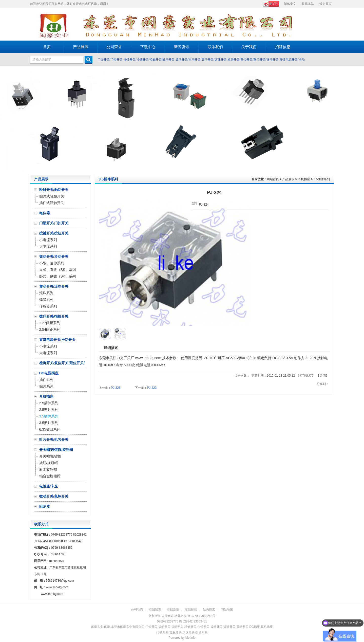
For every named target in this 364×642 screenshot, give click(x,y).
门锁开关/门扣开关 (110, 60)
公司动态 (137, 610)
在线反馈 (173, 610)
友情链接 (191, 610)
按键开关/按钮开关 (136, 60)
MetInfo (190, 638)
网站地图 (227, 610)
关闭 (323, 376)
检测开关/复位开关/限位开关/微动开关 (253, 60)
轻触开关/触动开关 (162, 60)
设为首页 (325, 4)
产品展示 (288, 179)
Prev (5, 120)
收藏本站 (308, 4)
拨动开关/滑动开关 (188, 60)
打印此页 (306, 376)
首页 (47, 47)
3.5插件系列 (322, 179)
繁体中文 (290, 4)
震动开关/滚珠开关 (214, 60)
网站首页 (273, 179)
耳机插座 (304, 179)
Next (359, 120)
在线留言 (155, 610)
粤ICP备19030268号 (202, 616)
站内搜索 (209, 610)
